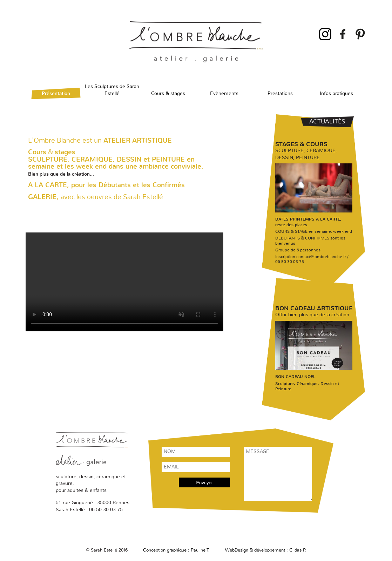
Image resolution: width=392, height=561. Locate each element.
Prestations (280, 94)
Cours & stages (168, 94)
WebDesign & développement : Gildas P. (266, 550)
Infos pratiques (336, 94)
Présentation (56, 93)
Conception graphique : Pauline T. (176, 550)
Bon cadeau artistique (314, 308)
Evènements (224, 94)
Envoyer (204, 483)
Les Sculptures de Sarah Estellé (112, 89)
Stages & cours (301, 144)
